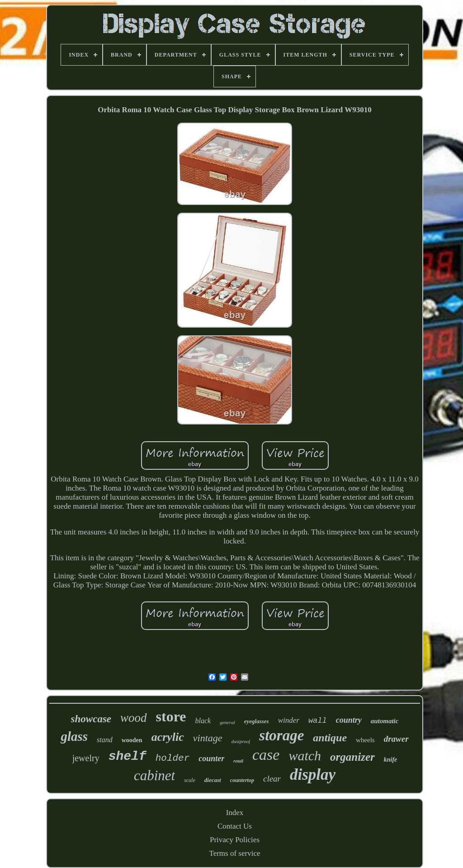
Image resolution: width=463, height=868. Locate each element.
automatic (385, 721)
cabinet (154, 775)
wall (318, 721)
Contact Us (235, 826)
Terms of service (234, 853)
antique (330, 738)
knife (391, 760)
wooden (132, 740)
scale (190, 780)
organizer (352, 757)
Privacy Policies (235, 840)
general (227, 722)
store (171, 716)
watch (305, 756)
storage (281, 735)
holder (173, 758)
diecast (213, 780)
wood (134, 718)
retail (238, 761)
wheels (365, 740)
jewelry (86, 758)
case (266, 755)
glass (74, 736)
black (203, 721)
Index (235, 813)
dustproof (241, 741)
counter (211, 758)
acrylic (168, 737)
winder (289, 720)
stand (105, 740)
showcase (91, 719)
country (349, 720)
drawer (396, 739)
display (313, 775)
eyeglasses (257, 721)
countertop (242, 780)
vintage (208, 738)
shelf (128, 756)
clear (272, 779)
